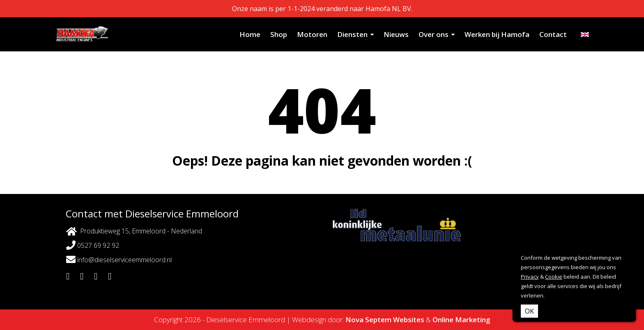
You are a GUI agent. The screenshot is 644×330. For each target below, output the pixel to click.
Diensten (352, 34)
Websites (409, 320)
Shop (279, 34)
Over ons (434, 34)
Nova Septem (368, 320)
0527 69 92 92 (93, 245)
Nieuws (396, 34)
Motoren (312, 34)
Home (250, 34)
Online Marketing (461, 320)
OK (529, 311)
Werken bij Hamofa (497, 34)
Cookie (554, 277)
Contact (553, 34)
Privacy (530, 277)
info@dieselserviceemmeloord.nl (119, 260)
